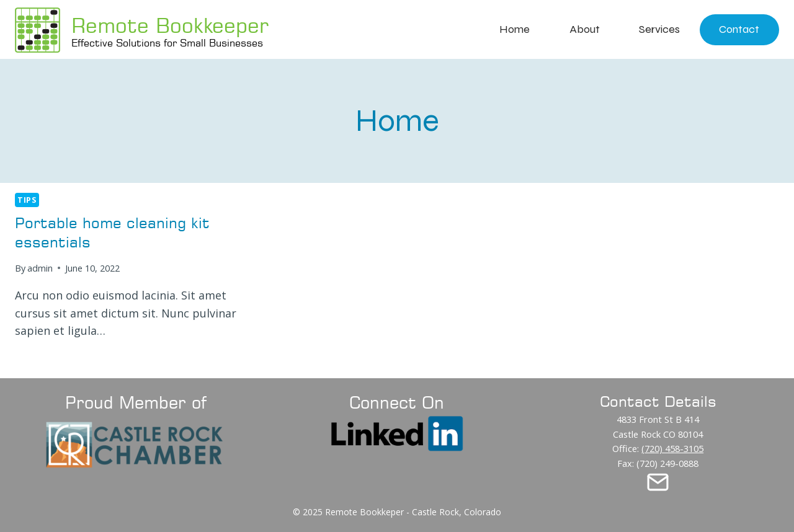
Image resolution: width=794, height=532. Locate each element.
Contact (739, 29)
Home (515, 29)
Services (659, 29)
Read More (49, 361)
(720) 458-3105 (672, 448)
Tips (27, 200)
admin (40, 268)
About (585, 29)
